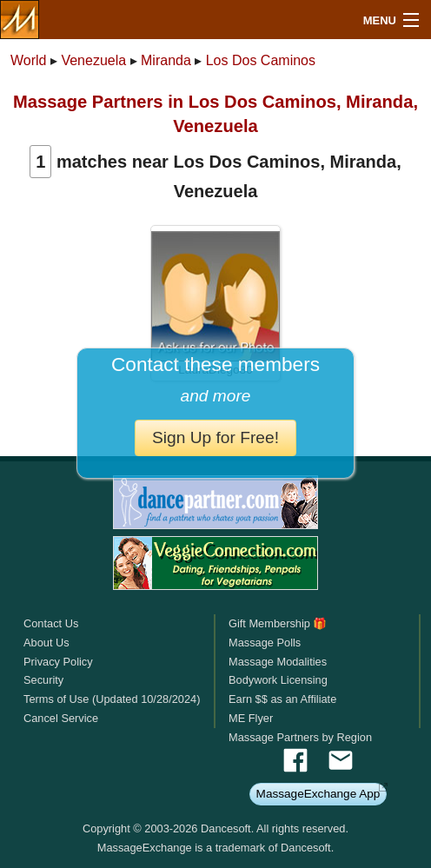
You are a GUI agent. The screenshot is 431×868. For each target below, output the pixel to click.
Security (43, 680)
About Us (46, 643)
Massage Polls (265, 643)
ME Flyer (251, 718)
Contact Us (51, 623)
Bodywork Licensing (278, 680)
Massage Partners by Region (300, 737)
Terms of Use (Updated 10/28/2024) (112, 699)
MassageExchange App (318, 794)
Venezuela (93, 60)
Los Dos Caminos (261, 60)
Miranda (166, 60)
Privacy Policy (58, 662)
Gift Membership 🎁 (278, 623)
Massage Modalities (278, 662)
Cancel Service (61, 718)
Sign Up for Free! (215, 437)
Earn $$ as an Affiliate (282, 699)
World (29, 60)
